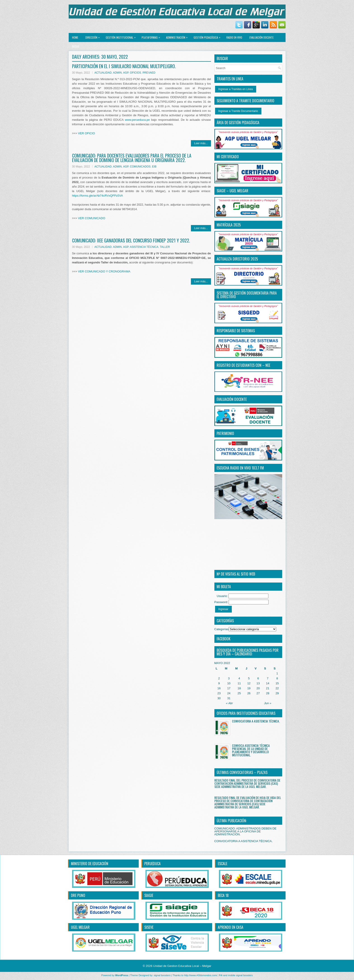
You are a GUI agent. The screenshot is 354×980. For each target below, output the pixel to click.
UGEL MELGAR (80, 927)
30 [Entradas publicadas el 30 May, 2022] (219, 698)
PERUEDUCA (152, 864)
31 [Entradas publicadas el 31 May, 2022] (229, 698)
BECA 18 (223, 895)
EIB (154, 167)
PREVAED (149, 73)
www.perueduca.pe (137, 120)
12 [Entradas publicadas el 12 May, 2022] (249, 683)
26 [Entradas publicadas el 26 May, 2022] (249, 693)
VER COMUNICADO (92, 218)
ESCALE (223, 864)
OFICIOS (135, 73)
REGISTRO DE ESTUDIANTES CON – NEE (243, 365)
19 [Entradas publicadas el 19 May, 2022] (249, 688)
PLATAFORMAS (152, 36)
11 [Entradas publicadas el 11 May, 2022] (239, 683)
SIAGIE (149, 895)
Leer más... (201, 143)
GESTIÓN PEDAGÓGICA (208, 36)
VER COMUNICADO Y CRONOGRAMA (104, 271)
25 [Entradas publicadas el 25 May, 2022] (239, 693)
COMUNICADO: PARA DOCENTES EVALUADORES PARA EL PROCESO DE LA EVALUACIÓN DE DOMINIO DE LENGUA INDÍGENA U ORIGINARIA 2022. (132, 158)
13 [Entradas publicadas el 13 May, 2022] (258, 683)
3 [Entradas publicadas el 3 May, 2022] (229, 678)
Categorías (222, 629)
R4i (221, 975)
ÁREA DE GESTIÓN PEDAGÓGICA (238, 123)
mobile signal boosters (240, 975)
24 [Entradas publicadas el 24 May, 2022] (229, 693)
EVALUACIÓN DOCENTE (261, 37)
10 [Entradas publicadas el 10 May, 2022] (229, 683)
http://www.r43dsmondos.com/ (201, 975)
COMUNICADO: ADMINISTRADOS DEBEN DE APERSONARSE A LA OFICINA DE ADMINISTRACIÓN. (245, 831)
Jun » (268, 703)
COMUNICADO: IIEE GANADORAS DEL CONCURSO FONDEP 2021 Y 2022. (131, 240)
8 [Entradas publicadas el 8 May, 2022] (277, 678)
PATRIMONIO (225, 433)
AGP (126, 73)
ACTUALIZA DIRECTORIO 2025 (237, 259)
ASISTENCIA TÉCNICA (144, 247)
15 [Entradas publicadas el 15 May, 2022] (277, 683)
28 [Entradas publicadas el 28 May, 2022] (267, 693)
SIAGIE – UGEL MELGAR (232, 191)
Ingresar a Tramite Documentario (238, 111)
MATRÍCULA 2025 (229, 225)
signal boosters (162, 975)
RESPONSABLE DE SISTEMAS (236, 331)
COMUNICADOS (140, 167)
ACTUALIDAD (103, 73)
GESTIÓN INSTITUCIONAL (122, 36)
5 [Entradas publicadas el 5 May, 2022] (249, 678)
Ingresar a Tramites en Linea (236, 89)
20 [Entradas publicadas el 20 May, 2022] (258, 688)
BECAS (76, 46)
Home (75, 37)
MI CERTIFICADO (228, 157)
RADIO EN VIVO (234, 37)
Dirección (94, 36)
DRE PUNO (78, 895)
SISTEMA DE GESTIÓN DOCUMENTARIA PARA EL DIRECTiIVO (247, 295)
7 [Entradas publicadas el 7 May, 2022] (268, 678)
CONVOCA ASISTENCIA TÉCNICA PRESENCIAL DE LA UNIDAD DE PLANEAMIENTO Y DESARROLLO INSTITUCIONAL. (251, 750)
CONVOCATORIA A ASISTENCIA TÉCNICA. (256, 721)
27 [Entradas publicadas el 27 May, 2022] (258, 693)
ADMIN (117, 73)
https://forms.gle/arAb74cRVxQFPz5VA (98, 196)
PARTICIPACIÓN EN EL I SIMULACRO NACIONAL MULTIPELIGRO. (124, 66)
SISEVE (149, 927)
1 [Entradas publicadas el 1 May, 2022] (277, 673)
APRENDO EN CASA (231, 927)
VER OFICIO (86, 133)
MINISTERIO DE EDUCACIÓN (90, 864)
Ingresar (223, 609)
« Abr (229, 703)
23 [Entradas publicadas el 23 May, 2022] (219, 693)
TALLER (165, 247)
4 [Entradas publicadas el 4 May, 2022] (239, 678)
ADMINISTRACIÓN (178, 36)
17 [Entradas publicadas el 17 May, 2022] (229, 688)
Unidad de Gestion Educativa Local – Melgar (182, 966)
